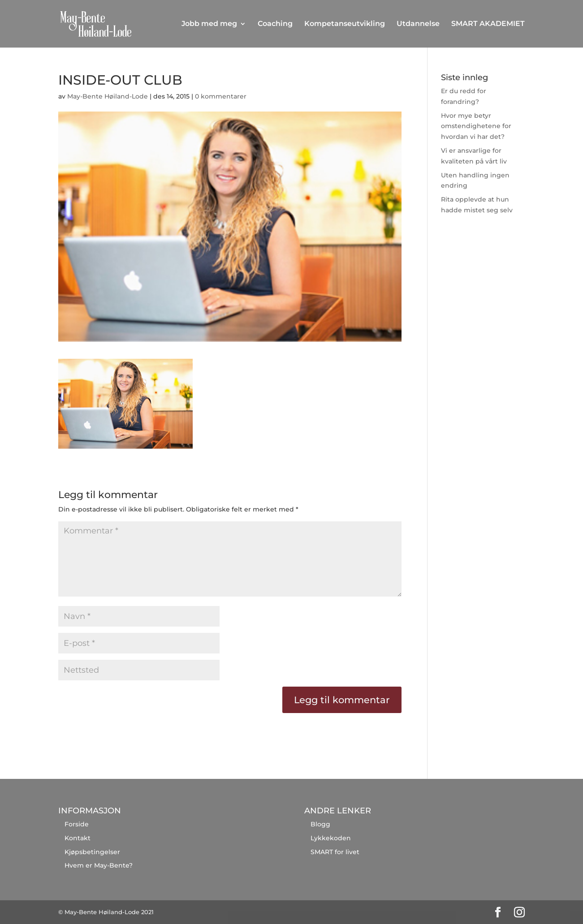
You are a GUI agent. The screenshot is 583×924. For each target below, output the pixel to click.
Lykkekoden (331, 838)
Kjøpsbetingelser (92, 852)
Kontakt (78, 838)
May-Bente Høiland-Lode (108, 96)
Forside (77, 824)
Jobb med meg (209, 24)
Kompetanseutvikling (345, 24)
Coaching (275, 24)
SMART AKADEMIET (488, 24)
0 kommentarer (221, 96)
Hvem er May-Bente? (99, 865)
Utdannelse (418, 24)
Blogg (320, 824)
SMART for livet (335, 852)
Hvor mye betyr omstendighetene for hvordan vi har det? (476, 126)
